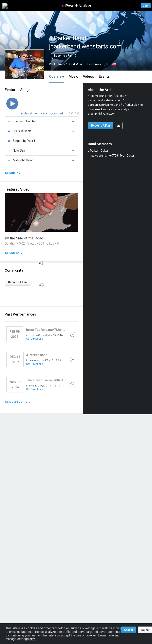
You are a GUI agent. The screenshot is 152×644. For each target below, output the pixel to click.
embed (57, 114)
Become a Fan (63, 56)
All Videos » (13, 253)
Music (73, 76)
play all (28, 114)
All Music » (13, 173)
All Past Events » (17, 402)
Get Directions (35, 339)
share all (42, 114)
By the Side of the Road (24, 238)
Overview (57, 76)
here (33, 639)
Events (104, 76)
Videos (88, 76)
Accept (128, 630)
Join (146, 5)
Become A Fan (17, 282)
